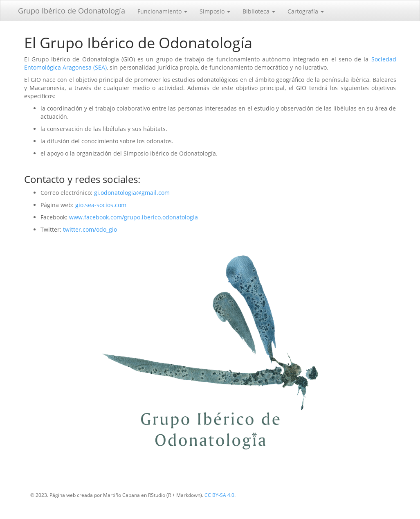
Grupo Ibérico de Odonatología (72, 11)
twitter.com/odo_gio (90, 229)
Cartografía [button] (306, 11)
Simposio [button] (215, 11)
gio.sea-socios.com (101, 205)
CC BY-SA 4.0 (219, 495)
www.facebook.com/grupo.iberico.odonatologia (134, 217)
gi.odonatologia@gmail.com (132, 193)
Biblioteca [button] (259, 11)
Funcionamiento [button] (162, 11)
